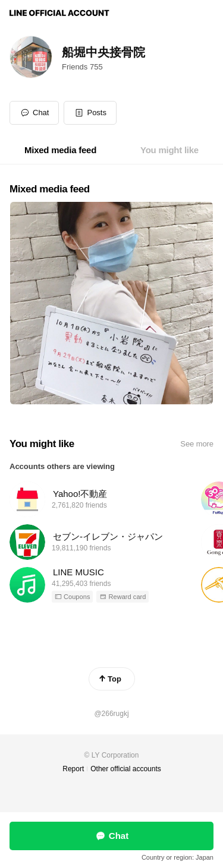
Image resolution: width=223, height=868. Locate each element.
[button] (90, 113)
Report (73, 769)
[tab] (60, 150)
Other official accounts (126, 769)
